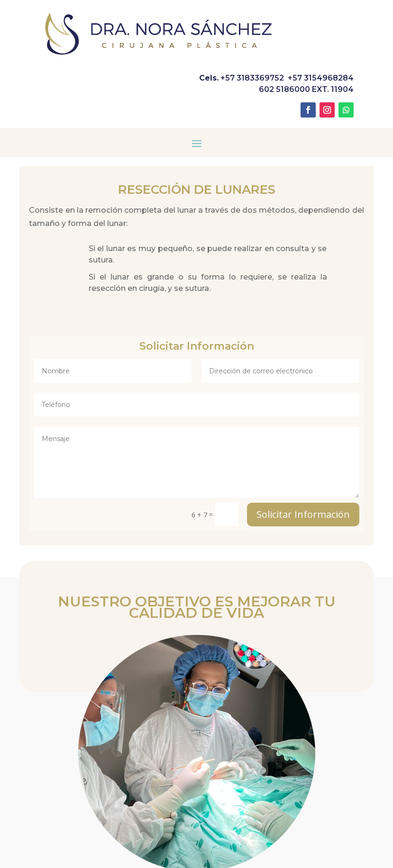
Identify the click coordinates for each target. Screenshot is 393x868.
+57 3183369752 (252, 78)
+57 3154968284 (321, 78)
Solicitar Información (303, 514)
